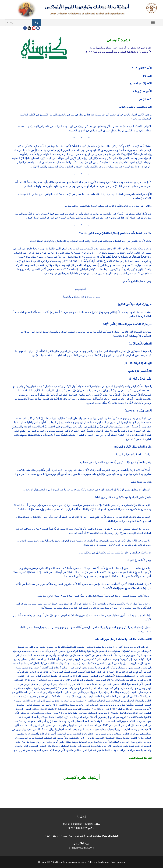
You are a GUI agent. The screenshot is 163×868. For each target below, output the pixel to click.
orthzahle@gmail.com (81, 848)
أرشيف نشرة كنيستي (82, 777)
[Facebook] (25, 28)
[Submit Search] (37, 22)
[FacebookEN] (38, 28)
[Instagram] (29, 28)
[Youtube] (34, 28)
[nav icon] (153, 22)
